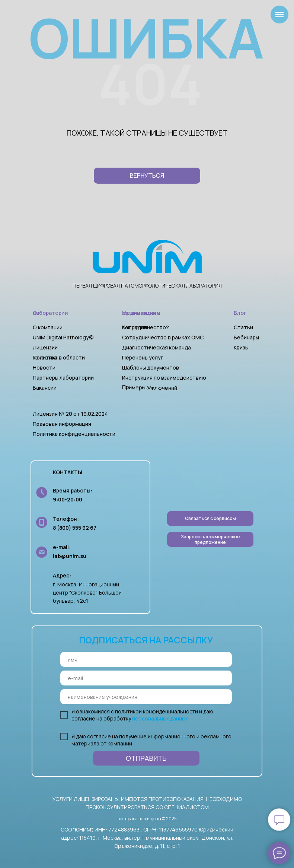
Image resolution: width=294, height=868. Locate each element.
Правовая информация (62, 424)
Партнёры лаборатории (63, 378)
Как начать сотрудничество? (146, 327)
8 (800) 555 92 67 (75, 528)
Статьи (243, 327)
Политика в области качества (59, 357)
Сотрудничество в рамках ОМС (163, 337)
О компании (48, 327)
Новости (44, 368)
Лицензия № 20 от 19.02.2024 (70, 414)
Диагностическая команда (156, 347)
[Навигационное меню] (279, 15)
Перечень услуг (143, 357)
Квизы (241, 347)
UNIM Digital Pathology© (63, 337)
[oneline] (146, 697)
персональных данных (160, 718)
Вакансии (45, 388)
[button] (210, 539)
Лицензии (45, 347)
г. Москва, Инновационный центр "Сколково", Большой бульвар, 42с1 (87, 593)
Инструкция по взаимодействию (164, 378)
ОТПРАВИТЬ (146, 758)
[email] (146, 678)
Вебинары (246, 337)
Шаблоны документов (151, 368)
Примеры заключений (150, 387)
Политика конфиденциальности (74, 434)
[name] (146, 659)
